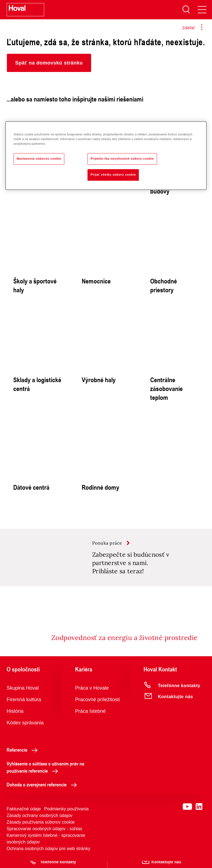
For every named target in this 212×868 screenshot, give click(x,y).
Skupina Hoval (23, 695)
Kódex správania (25, 730)
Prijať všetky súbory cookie (113, 175)
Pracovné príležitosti (97, 707)
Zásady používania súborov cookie (41, 829)
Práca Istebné (90, 718)
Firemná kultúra (24, 707)
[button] (49, 63)
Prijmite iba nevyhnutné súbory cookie (122, 159)
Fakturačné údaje (24, 816)
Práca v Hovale (92, 695)
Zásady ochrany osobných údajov (39, 823)
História (15, 718)
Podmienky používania (66, 816)
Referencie (24, 757)
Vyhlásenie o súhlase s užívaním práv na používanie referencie (45, 774)
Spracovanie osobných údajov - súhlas (44, 836)
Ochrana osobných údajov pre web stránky (48, 856)
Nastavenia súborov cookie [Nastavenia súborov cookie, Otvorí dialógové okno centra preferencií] (39, 159)
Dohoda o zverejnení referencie (43, 792)
